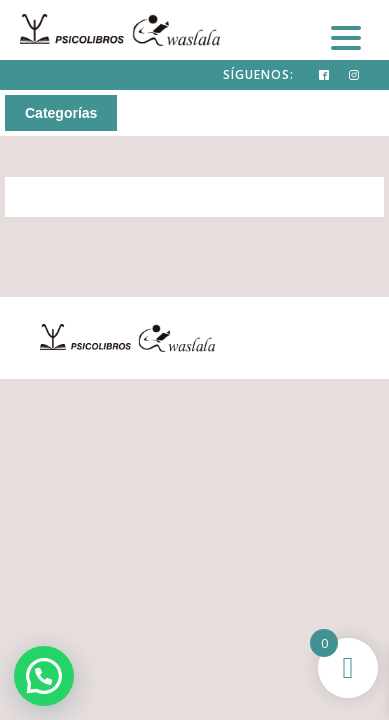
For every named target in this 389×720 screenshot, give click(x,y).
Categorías (61, 113)
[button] (44, 676)
